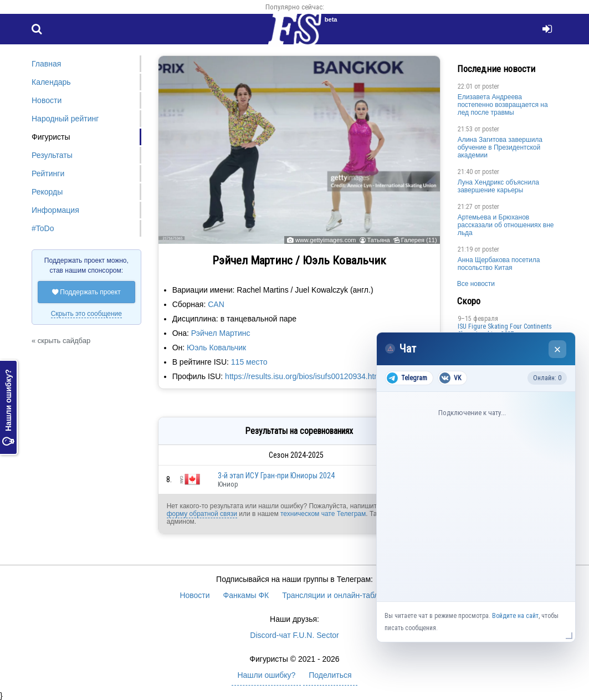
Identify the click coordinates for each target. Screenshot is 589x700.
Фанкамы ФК (246, 595)
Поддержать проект (86, 292)
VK (450, 378)
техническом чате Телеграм (323, 514)
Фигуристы (51, 137)
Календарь (51, 82)
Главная (46, 64)
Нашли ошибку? (8, 407)
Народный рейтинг (65, 119)
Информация (55, 210)
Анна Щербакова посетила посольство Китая (499, 264)
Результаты (52, 155)
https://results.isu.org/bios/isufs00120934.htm (303, 376)
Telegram (407, 378)
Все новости (476, 284)
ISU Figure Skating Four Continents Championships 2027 (505, 330)
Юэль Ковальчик (216, 348)
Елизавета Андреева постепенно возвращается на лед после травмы (503, 105)
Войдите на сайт (515, 616)
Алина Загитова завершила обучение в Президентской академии (500, 147)
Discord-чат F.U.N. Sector (294, 635)
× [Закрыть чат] (558, 349)
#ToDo (43, 228)
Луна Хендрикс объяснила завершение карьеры (498, 186)
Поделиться (330, 675)
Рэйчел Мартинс (221, 333)
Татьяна (379, 240)
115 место (249, 362)
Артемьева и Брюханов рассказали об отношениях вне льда (506, 225)
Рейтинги (48, 173)
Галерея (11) (419, 240)
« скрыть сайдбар (61, 341)
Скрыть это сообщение (86, 314)
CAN (216, 304)
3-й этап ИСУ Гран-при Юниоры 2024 (276, 476)
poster (491, 86)
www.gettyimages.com (326, 240)
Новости (47, 100)
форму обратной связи (202, 514)
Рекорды (47, 192)
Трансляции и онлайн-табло (332, 595)
